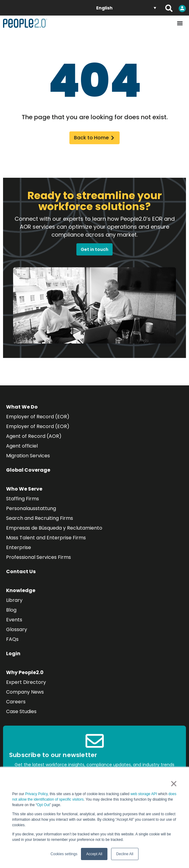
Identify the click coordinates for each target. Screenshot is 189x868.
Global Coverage (28, 470)
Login (13, 654)
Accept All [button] (94, 854)
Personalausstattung (31, 508)
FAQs (12, 639)
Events (14, 620)
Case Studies (21, 711)
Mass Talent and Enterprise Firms (46, 538)
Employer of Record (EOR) (38, 417)
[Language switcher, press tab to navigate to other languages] (126, 8)
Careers (16, 702)
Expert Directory (26, 682)
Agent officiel (22, 446)
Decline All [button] (125, 854)
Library (14, 600)
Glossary (17, 629)
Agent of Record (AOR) (34, 436)
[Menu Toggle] (180, 23)
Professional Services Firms (38, 557)
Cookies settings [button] (64, 854)
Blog (11, 610)
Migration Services (28, 456)
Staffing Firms (23, 499)
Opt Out (43, 805)
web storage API (144, 794)
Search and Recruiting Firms (40, 518)
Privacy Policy (37, 794)
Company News (25, 692)
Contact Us (21, 572)
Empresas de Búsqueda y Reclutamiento (54, 528)
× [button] (174, 784)
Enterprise (19, 547)
